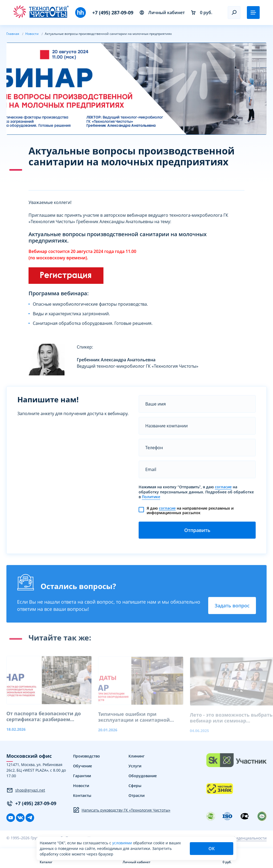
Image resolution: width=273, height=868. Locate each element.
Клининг (136, 756)
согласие (223, 487)
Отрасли (136, 795)
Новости (81, 786)
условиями (123, 843)
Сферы (135, 786)
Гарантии (82, 776)
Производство (87, 756)
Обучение (83, 766)
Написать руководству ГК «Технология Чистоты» (122, 810)
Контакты (82, 795)
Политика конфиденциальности (237, 838)
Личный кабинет (162, 13)
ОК (212, 849)
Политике (151, 497)
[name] (197, 404)
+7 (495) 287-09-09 (113, 13)
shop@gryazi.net (26, 790)
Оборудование (143, 776)
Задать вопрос (232, 607)
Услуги (135, 766)
